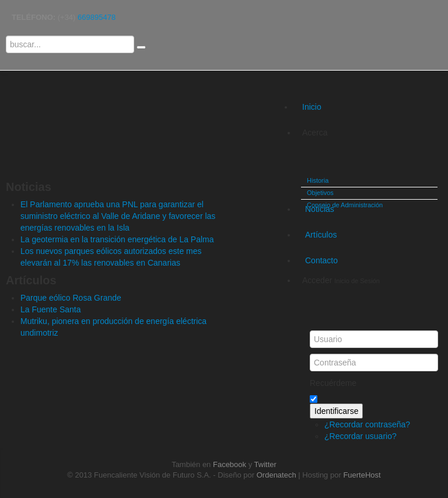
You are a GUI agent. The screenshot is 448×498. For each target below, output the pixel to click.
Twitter (265, 464)
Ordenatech (276, 475)
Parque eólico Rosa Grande (71, 298)
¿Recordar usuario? (360, 436)
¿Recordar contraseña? (367, 424)
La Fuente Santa (51, 309)
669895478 (97, 17)
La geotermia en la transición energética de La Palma (117, 239)
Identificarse (336, 411)
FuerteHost (362, 475)
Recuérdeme (333, 383)
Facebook (230, 464)
